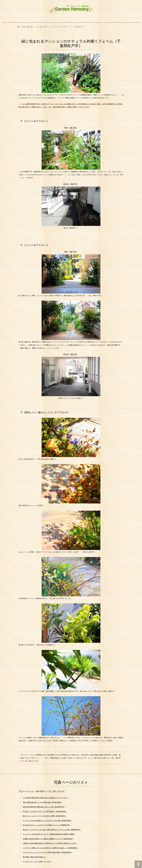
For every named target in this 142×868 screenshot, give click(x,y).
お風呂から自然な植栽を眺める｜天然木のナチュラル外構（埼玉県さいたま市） (50, 841)
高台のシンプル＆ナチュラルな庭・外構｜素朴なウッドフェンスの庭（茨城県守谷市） (52, 827)
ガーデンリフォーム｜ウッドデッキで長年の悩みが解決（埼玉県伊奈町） (48, 850)
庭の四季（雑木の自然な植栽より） (35, 855)
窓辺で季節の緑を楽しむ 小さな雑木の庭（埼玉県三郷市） (43, 800)
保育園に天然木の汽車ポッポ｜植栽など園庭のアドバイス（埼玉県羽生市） (48, 837)
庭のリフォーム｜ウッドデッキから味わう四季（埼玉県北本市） (45, 814)
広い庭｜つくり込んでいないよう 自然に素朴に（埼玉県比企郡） (45, 809)
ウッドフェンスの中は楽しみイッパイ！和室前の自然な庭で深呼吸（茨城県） (49, 832)
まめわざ (64, 867)
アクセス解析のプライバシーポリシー (76, 867)
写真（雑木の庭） (28, 25)
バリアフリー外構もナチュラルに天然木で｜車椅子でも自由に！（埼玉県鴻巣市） (51, 846)
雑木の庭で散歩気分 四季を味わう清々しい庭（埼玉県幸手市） (44, 805)
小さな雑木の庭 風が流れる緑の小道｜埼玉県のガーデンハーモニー (46, 796)
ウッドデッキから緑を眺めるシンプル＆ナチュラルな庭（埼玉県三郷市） (48, 818)
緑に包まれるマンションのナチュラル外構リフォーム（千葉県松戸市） (47, 823)
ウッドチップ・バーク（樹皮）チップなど (37, 859)
